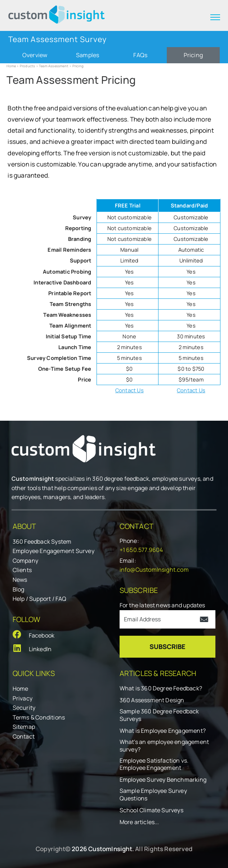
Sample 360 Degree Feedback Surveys (159, 715)
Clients (22, 570)
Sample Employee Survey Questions (153, 795)
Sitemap (24, 727)
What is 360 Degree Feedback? (161, 688)
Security (24, 708)
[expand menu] (215, 17)
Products (28, 66)
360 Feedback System (42, 542)
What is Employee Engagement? (163, 731)
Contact (24, 736)
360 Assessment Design (152, 700)
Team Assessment (54, 66)
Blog (19, 589)
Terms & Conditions (39, 717)
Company (25, 561)
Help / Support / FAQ (40, 599)
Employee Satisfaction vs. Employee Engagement (154, 764)
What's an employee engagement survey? (164, 746)
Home (11, 66)
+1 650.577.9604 (141, 550)
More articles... (139, 822)
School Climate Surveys (151, 810)
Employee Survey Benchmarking (163, 780)
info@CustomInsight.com (154, 570)
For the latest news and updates (162, 605)
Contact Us (129, 390)
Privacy (23, 698)
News (20, 580)
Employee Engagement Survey (53, 551)
